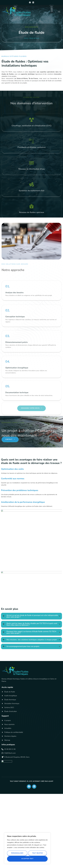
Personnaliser (17, 853)
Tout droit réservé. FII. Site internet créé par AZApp (32, 781)
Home (26, 38)
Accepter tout (27, 859)
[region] (27, 848)
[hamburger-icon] (59, 12)
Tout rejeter (37, 853)
